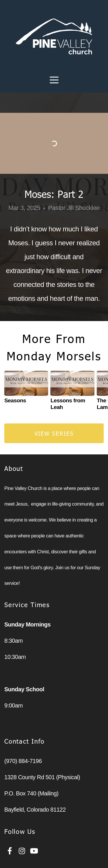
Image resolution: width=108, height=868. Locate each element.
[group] (26, 389)
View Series (54, 433)
